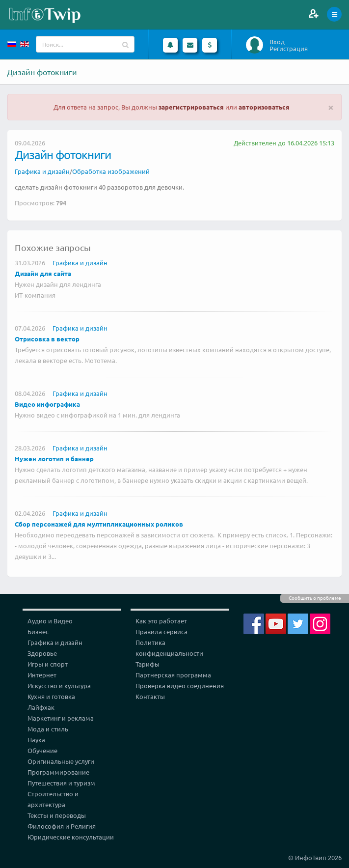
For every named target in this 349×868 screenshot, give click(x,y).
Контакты (150, 696)
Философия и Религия (62, 826)
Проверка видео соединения (180, 686)
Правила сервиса (161, 631)
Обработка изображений (111, 171)
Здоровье (42, 653)
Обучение (42, 750)
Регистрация (289, 49)
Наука (36, 740)
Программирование (58, 772)
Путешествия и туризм (61, 783)
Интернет (42, 675)
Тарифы (148, 664)
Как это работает (161, 621)
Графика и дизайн (42, 171)
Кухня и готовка (51, 696)
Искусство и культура (59, 686)
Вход (277, 42)
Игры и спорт (48, 664)
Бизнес (38, 631)
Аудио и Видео (50, 621)
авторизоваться (264, 107)
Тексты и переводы (57, 815)
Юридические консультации (71, 837)
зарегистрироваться (191, 107)
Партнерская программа (173, 675)
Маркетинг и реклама (61, 718)
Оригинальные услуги (61, 761)
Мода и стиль (48, 729)
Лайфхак (41, 707)
